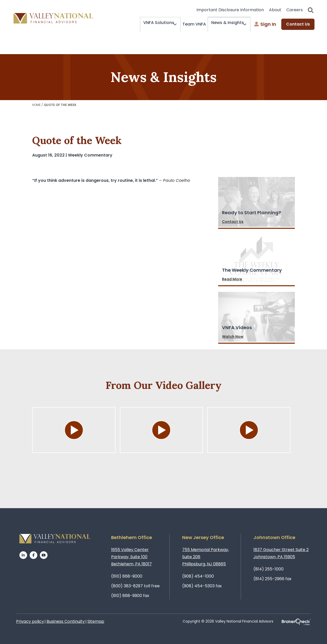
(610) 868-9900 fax (130, 596)
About (275, 10)
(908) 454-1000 (198, 576)
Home (36, 105)
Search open (311, 10)
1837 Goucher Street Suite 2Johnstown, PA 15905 (281, 553)
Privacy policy (30, 621)
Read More (232, 279)
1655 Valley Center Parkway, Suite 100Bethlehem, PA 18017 (131, 557)
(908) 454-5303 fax (202, 586)
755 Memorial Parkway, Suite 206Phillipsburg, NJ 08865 (206, 557)
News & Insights (225, 25)
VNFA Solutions (151, 25)
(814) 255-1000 (268, 569)
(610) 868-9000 (127, 576)
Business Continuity (66, 621)
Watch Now (233, 337)
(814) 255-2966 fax (272, 579)
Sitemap (96, 621)
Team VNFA (190, 24)
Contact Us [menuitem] (298, 24)
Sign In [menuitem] (265, 24)
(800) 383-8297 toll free (135, 586)
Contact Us (233, 222)
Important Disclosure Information (230, 10)
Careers (295, 10)
